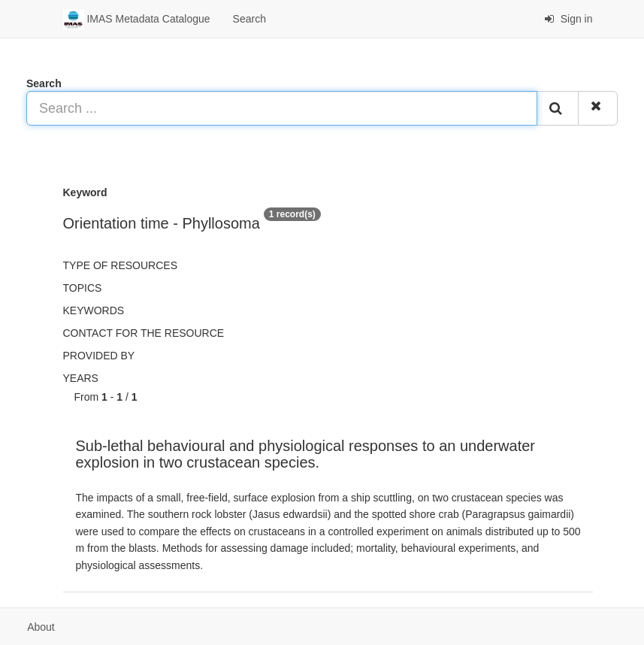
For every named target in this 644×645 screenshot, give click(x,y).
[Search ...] (282, 108)
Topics (83, 288)
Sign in (568, 19)
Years (81, 378)
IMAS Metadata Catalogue (137, 20)
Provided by (99, 356)
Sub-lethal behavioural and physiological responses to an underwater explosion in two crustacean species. (306, 454)
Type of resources (120, 265)
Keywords (94, 310)
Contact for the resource (144, 333)
